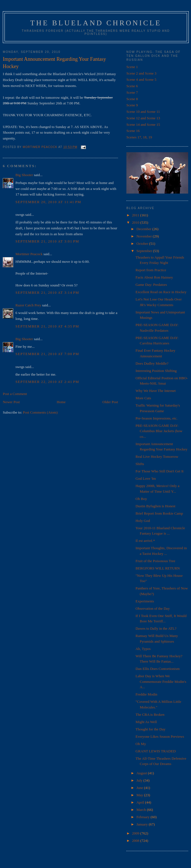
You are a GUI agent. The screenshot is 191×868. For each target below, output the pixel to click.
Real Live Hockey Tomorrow (157, 457)
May (140, 795)
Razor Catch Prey (28, 305)
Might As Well (146, 722)
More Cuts (143, 398)
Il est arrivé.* (145, 541)
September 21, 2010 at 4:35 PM (47, 326)
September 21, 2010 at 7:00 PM (47, 354)
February (144, 817)
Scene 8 (132, 99)
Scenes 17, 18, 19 (139, 137)
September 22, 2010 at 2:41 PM (47, 382)
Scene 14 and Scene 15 (143, 125)
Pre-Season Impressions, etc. (156, 418)
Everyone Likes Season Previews (160, 736)
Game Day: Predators (151, 285)
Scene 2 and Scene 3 (141, 73)
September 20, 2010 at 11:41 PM (48, 202)
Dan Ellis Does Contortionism (157, 669)
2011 (136, 215)
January (143, 824)
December (145, 229)
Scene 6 (132, 86)
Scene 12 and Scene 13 (143, 118)
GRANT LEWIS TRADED (155, 751)
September (145, 251)
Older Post (110, 402)
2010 (136, 222)
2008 (136, 841)
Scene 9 (132, 105)
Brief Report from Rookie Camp (159, 513)
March (142, 810)
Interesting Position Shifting (156, 371)
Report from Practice (151, 270)
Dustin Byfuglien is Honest (155, 506)
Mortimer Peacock (29, 254)
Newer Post (11, 402)
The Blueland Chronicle (96, 23)
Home (61, 402)
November (145, 236)
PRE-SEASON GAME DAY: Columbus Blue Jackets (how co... (159, 431)
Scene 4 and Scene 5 (141, 79)
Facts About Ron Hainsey (154, 277)
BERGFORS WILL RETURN (157, 568)
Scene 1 (132, 67)
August (142, 773)
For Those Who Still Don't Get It (159, 471)
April (141, 802)
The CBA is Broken (150, 715)
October (143, 244)
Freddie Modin (146, 694)
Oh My (141, 744)
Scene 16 (133, 131)
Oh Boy (141, 499)
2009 (136, 833)
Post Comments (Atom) (40, 412)
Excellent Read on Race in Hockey (161, 292)
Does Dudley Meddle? (152, 363)
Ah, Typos (143, 649)
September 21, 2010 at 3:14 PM (47, 292)
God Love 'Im (145, 478)
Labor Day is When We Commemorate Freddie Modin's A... (161, 681)
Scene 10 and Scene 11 (143, 112)
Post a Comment (15, 394)
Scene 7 (132, 92)
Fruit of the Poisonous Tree (155, 561)
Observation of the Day (153, 608)
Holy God (143, 521)
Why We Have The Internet (155, 391)
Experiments (145, 601)
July (140, 780)
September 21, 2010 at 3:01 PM (47, 241)
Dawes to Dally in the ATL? (156, 628)
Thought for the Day (150, 729)
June (140, 788)
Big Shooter (24, 175)
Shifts (140, 464)
